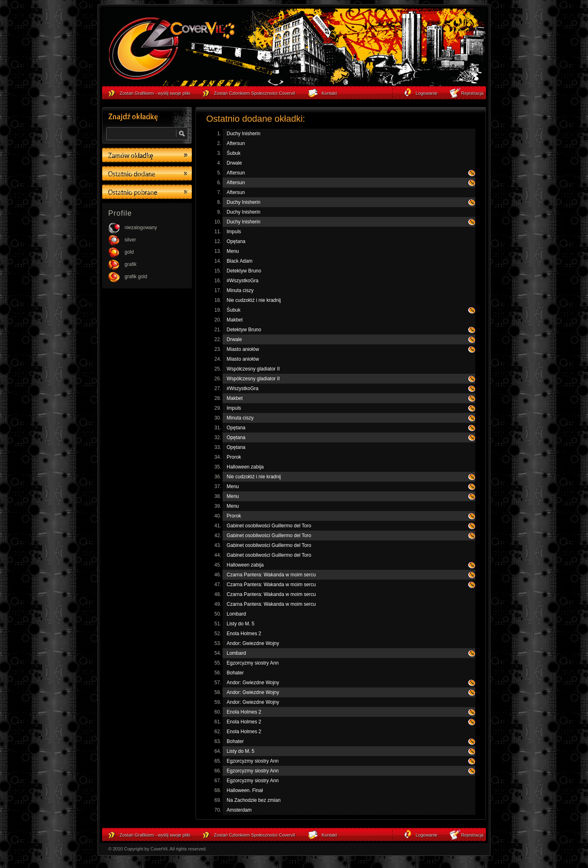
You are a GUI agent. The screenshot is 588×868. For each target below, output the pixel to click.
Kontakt (329, 835)
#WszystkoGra (243, 281)
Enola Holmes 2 (244, 634)
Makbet (235, 320)
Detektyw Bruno (244, 271)
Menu (233, 251)
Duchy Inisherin (244, 134)
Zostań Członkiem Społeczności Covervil (255, 835)
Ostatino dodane (147, 173)
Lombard (236, 614)
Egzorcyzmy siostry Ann (253, 663)
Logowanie (427, 835)
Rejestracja (472, 835)
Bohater (235, 673)
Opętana (236, 241)
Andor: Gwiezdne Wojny (253, 643)
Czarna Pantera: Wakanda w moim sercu (271, 575)
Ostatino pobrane (147, 192)
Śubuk (234, 153)
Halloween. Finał (245, 790)
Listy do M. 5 (241, 624)
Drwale (234, 163)
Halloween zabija (245, 467)
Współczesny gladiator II (253, 369)
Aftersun (236, 143)
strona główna (171, 49)
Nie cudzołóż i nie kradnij (254, 300)
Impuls (234, 232)
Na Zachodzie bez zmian (254, 800)
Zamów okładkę (147, 155)
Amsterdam (239, 810)
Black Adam (239, 261)
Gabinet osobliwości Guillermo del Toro (269, 526)
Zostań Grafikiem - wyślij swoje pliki (155, 835)
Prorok (234, 457)
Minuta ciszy (240, 290)
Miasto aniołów (243, 349)
